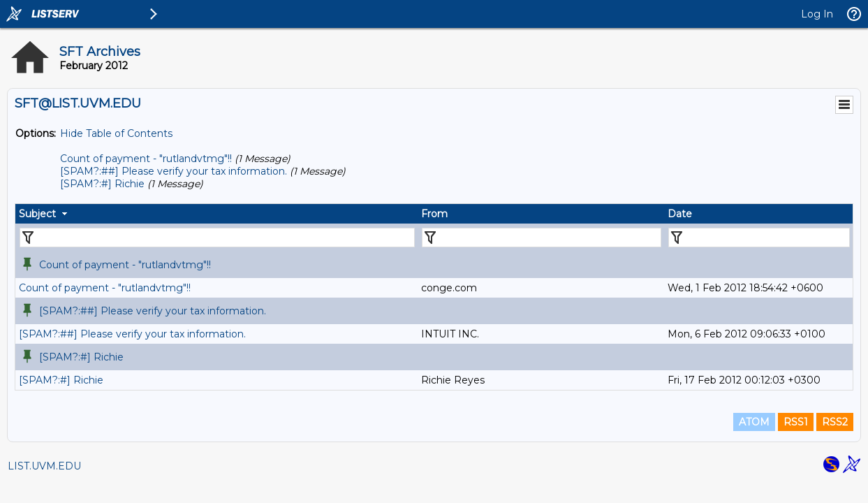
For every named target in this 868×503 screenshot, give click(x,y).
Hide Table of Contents (116, 133)
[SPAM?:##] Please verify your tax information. (174, 171)
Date (680, 214)
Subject (37, 214)
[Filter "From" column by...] (542, 238)
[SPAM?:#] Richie (102, 184)
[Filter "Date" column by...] (759, 238)
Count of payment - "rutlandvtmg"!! (146, 159)
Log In (817, 14)
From (434, 214)
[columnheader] (216, 214)
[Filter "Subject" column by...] (217, 238)
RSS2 (835, 422)
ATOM (754, 422)
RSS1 (796, 422)
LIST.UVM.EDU (44, 466)
